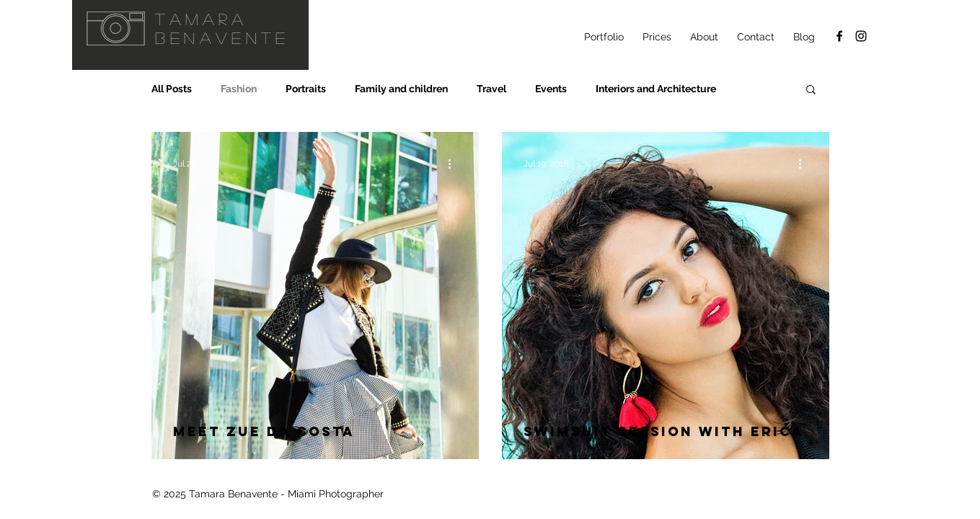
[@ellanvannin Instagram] (861, 36)
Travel (491, 89)
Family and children (401, 89)
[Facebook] (839, 36)
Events (551, 89)
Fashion (239, 89)
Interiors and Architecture (656, 89)
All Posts (172, 89)
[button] (811, 90)
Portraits (306, 89)
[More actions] (455, 164)
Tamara (202, 19)
